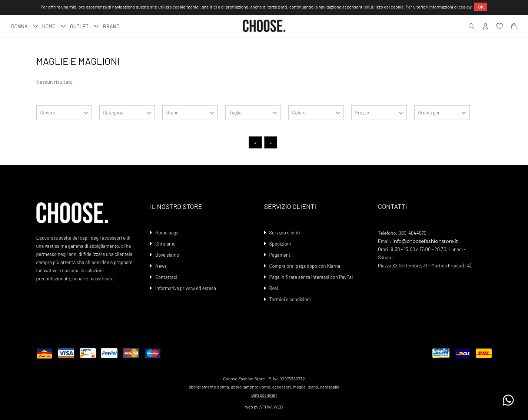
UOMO (53, 26)
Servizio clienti (285, 233)
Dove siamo (167, 255)
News (161, 266)
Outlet (84, 26)
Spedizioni (280, 244)
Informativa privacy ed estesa (186, 288)
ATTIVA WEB (271, 407)
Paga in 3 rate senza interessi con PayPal (311, 277)
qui (469, 7)
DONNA (24, 26)
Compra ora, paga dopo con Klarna (305, 266)
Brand (111, 26)
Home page (167, 233)
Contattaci (166, 277)
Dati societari (264, 395)
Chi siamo (165, 244)
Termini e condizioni (290, 299)
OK (481, 7)
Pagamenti (281, 255)
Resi (274, 288)
